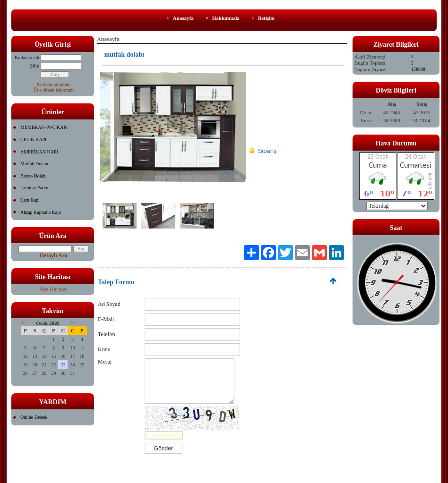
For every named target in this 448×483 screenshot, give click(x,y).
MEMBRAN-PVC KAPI (44, 127)
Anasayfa (183, 18)
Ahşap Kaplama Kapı (41, 212)
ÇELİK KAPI (33, 140)
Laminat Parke (34, 188)
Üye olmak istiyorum (54, 90)
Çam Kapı (30, 200)
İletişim (266, 18)
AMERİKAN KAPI (39, 152)
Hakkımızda (226, 18)
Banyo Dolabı (34, 176)
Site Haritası (54, 289)
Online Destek (34, 417)
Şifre (35, 66)
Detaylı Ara (54, 255)
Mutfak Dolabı (34, 164)
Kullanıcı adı (27, 57)
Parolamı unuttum (54, 84)
